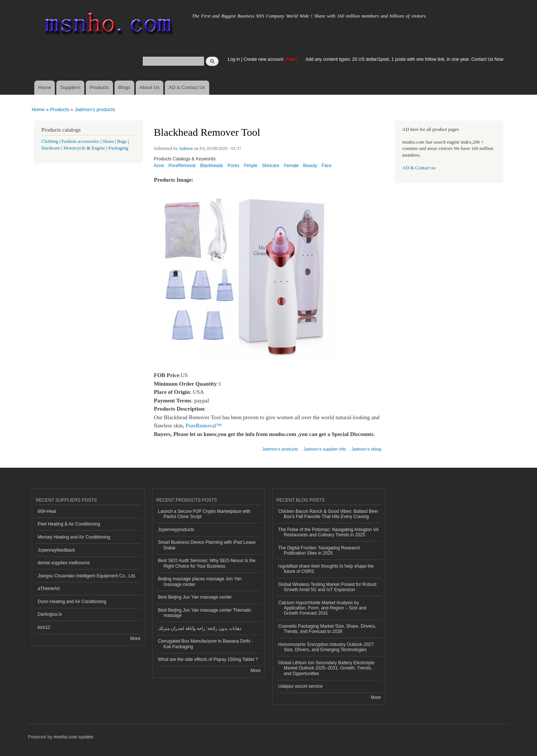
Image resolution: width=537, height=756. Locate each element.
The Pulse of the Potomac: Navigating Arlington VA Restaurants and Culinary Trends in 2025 (329, 532)
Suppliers (70, 87)
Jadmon (186, 148)
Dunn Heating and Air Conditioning (72, 602)
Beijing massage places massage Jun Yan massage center (200, 581)
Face (326, 166)
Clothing (50, 141)
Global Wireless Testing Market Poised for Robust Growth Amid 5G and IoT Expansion (327, 587)
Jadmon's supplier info (325, 449)
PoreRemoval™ (204, 426)
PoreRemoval (182, 166)
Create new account (264, 59)
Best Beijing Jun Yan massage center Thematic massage (205, 613)
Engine (98, 148)
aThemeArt (49, 589)
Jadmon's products (95, 109)
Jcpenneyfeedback (56, 550)
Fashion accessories (80, 141)
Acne (159, 166)
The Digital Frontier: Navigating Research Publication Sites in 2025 (319, 550)
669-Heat (47, 511)
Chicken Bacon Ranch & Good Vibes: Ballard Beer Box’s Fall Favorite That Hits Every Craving (328, 514)
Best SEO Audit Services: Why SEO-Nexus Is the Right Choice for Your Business (207, 563)
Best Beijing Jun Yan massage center (195, 597)
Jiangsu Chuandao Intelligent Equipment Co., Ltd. (87, 576)
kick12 (44, 627)
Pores (233, 166)
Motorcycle (74, 148)
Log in (234, 59)
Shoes (108, 141)
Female (291, 166)
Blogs (124, 87)
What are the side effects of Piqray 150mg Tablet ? (208, 659)
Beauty (310, 166)
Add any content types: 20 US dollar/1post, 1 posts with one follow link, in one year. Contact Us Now (404, 59)
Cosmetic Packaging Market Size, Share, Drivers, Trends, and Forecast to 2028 (327, 629)
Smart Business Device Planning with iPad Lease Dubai (207, 545)
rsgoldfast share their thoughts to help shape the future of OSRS (326, 569)
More (135, 639)
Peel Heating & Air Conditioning (69, 524)
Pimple (251, 166)
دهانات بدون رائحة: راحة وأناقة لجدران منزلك (200, 628)
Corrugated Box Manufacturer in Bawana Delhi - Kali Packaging (206, 644)
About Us (149, 87)
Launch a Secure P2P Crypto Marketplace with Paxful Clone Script (204, 514)
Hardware (51, 148)
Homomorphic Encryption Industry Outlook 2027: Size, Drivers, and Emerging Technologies (326, 647)
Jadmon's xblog (366, 449)
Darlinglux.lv (50, 614)
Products (99, 87)
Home (45, 87)
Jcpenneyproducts (176, 530)
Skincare (271, 166)
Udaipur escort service (300, 686)
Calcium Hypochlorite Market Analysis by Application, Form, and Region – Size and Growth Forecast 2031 (322, 608)
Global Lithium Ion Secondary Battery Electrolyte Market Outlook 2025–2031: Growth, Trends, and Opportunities (326, 668)
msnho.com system (73, 737)
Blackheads (211, 166)
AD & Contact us (419, 168)
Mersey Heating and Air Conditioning (74, 537)
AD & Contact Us (187, 87)
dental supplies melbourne (64, 563)
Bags (122, 141)
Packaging (118, 148)
